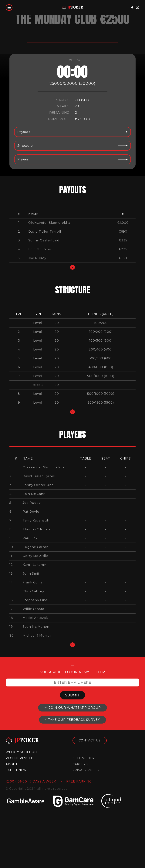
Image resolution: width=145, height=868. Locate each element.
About (12, 764)
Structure (72, 146)
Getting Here (85, 758)
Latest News (17, 770)
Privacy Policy (86, 770)
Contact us (90, 740)
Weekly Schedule (22, 752)
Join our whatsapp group (72, 708)
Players (72, 159)
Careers (80, 764)
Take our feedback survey (72, 720)
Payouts (72, 132)
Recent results (20, 758)
